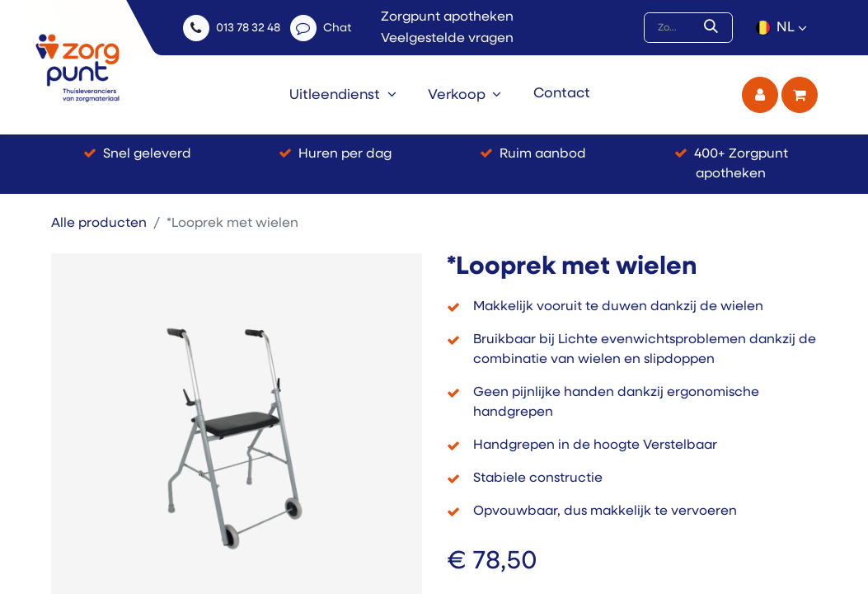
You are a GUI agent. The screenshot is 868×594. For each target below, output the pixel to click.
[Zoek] (714, 28)
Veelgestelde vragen (447, 39)
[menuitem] (343, 95)
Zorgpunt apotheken (447, 17)
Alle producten (99, 224)
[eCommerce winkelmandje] (800, 95)
